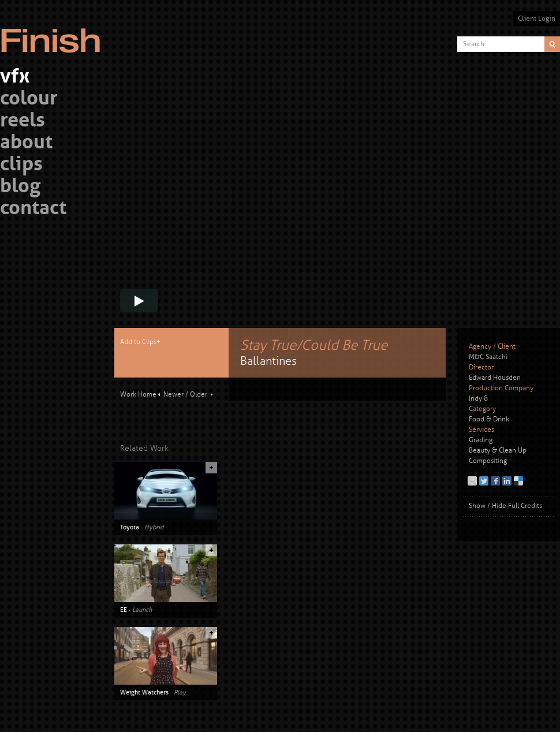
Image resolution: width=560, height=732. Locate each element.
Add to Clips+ (140, 342)
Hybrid (154, 527)
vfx (15, 78)
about (26, 143)
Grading (481, 440)
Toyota (130, 527)
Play (180, 692)
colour (29, 100)
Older (199, 395)
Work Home (138, 395)
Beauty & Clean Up (498, 451)
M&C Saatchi (488, 357)
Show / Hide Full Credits (505, 506)
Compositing (488, 461)
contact (33, 209)
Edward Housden (495, 378)
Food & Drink (489, 419)
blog (20, 187)
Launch (142, 610)
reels (23, 122)
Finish (54, 33)
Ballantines (268, 361)
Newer (173, 395)
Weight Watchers (144, 692)
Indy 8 (478, 399)
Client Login (537, 18)
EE (124, 610)
